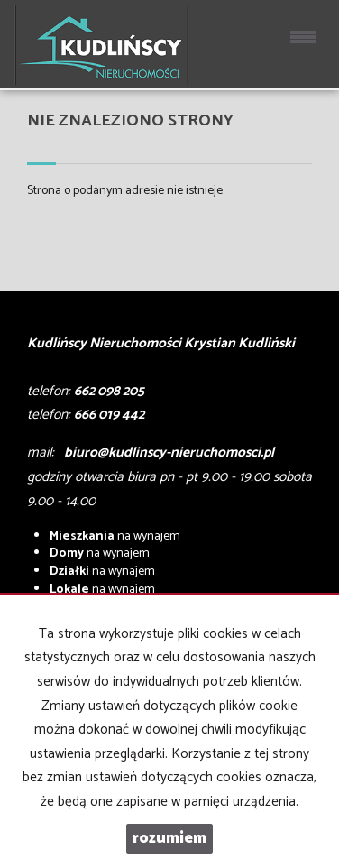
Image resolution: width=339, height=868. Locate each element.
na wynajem (115, 536)
